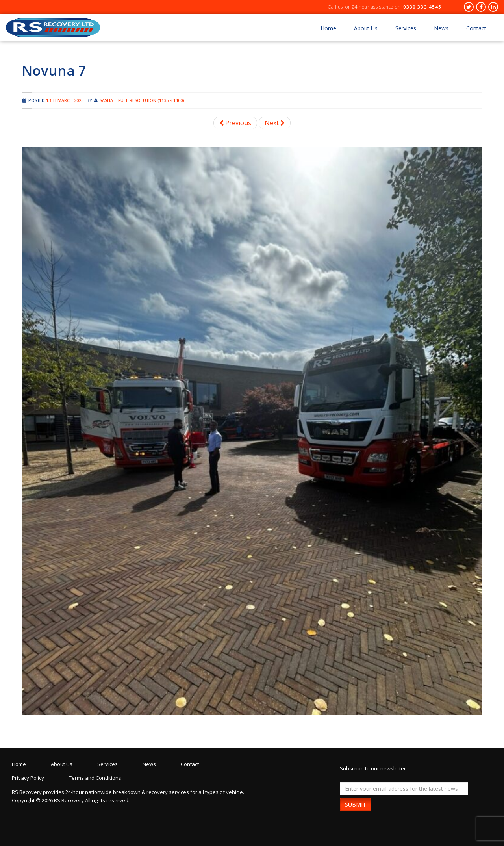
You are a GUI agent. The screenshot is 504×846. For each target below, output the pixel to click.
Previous (235, 123)
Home (328, 28)
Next (275, 123)
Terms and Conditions (95, 778)
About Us (366, 28)
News (441, 28)
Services (406, 28)
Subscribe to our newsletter (373, 768)
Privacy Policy (28, 778)
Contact (476, 28)
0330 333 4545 (422, 7)
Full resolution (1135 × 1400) (151, 100)
